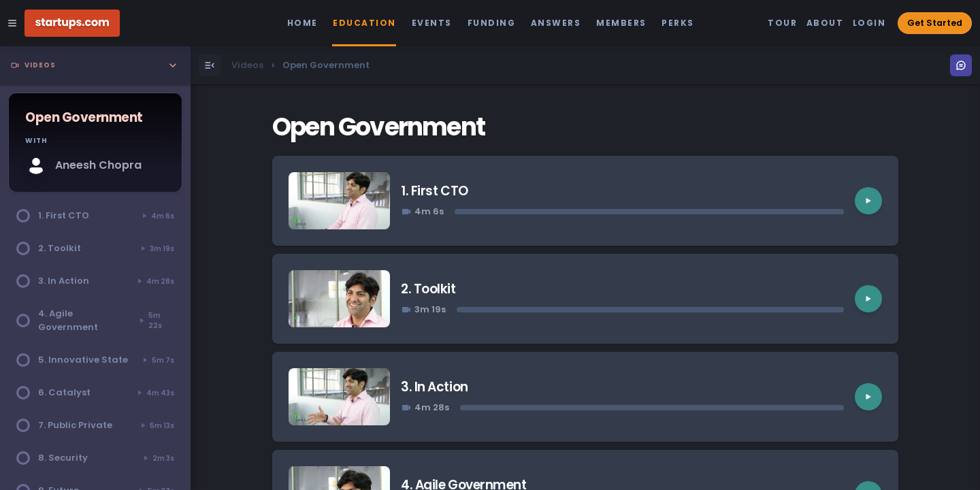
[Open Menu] (210, 65)
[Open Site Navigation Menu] (12, 23)
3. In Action (434, 387)
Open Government (378, 127)
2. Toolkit (428, 289)
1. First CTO (434, 191)
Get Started (935, 23)
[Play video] (868, 201)
